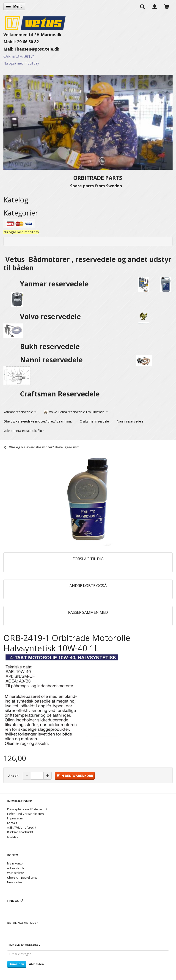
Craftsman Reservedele (60, 394)
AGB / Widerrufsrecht (22, 828)
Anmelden (17, 964)
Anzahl (14, 776)
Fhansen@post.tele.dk (37, 49)
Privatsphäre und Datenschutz (28, 809)
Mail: (9, 49)
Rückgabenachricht (20, 832)
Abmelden (36, 964)
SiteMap (13, 837)
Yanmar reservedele (54, 284)
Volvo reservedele (52, 316)
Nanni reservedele (52, 360)
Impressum (15, 818)
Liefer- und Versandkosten (25, 814)
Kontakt (12, 823)
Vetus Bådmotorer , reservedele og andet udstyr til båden (87, 264)
